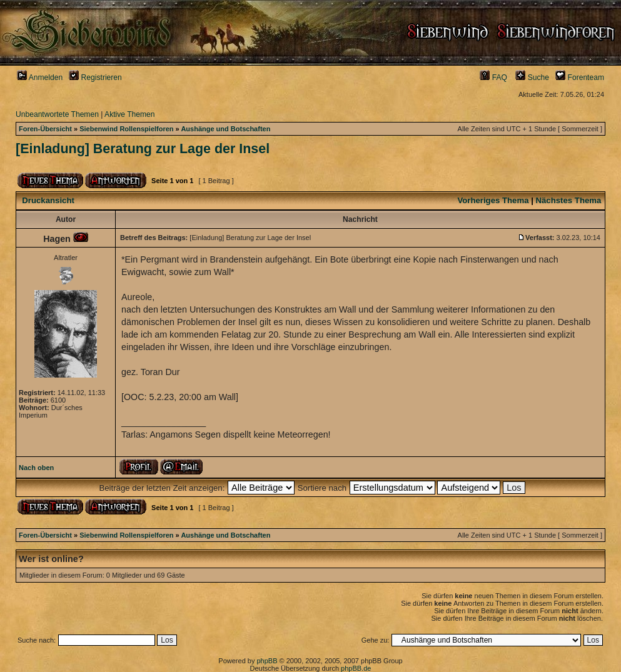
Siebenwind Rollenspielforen (126, 129)
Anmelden (40, 78)
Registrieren (95, 78)
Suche (532, 78)
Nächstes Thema (569, 200)
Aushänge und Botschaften (225, 129)
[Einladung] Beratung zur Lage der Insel (143, 149)
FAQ (493, 78)
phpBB (267, 661)
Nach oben (36, 468)
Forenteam (580, 78)
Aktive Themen (129, 114)
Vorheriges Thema (493, 200)
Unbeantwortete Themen (57, 114)
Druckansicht (48, 200)
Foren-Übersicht (45, 129)
